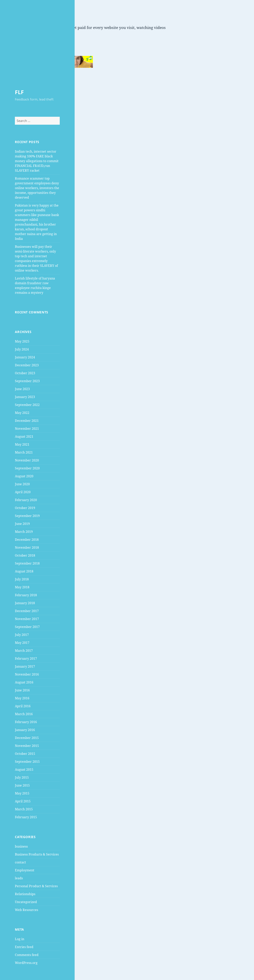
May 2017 (22, 643)
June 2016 (22, 690)
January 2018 (25, 603)
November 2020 (27, 460)
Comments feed (27, 955)
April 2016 (23, 706)
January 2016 (25, 730)
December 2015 (27, 738)
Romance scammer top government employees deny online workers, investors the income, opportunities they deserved (37, 188)
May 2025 (22, 341)
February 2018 (26, 595)
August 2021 (24, 436)
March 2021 (24, 452)
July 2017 (22, 635)
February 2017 (26, 658)
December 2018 (27, 540)
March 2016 (24, 714)
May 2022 (22, 413)
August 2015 (24, 769)
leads (19, 878)
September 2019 (27, 516)
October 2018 (25, 555)
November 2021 (27, 429)
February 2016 (26, 722)
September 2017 (27, 627)
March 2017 (24, 651)
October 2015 (25, 754)
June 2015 (22, 785)
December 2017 (27, 611)
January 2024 (25, 357)
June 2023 (22, 389)
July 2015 (22, 777)
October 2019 (25, 508)
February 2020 (26, 500)
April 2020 (23, 492)
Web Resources (26, 910)
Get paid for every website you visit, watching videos (118, 28)
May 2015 (22, 793)
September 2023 (27, 381)
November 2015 (27, 746)
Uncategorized (26, 902)
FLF (19, 92)
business (21, 846)
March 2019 (24, 532)
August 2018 (24, 571)
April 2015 (23, 801)
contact (20, 862)
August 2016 (24, 682)
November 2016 (27, 674)
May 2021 (22, 444)
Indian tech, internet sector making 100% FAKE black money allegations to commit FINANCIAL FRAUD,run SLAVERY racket (37, 161)
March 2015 (24, 809)
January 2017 (25, 666)
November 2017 (27, 619)
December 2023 (27, 365)
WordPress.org (26, 963)
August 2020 (24, 476)
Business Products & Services (37, 854)
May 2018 (22, 587)
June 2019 (22, 524)
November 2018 (27, 547)
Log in (20, 939)
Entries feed (24, 947)
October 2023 (25, 373)
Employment (25, 870)
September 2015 (27, 762)
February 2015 (26, 817)
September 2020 (27, 468)
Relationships (25, 894)
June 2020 (22, 484)
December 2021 (27, 421)
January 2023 (25, 397)
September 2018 (27, 563)
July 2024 (22, 349)
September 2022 (27, 405)
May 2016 (22, 698)
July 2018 (22, 579)
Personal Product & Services (36, 886)
